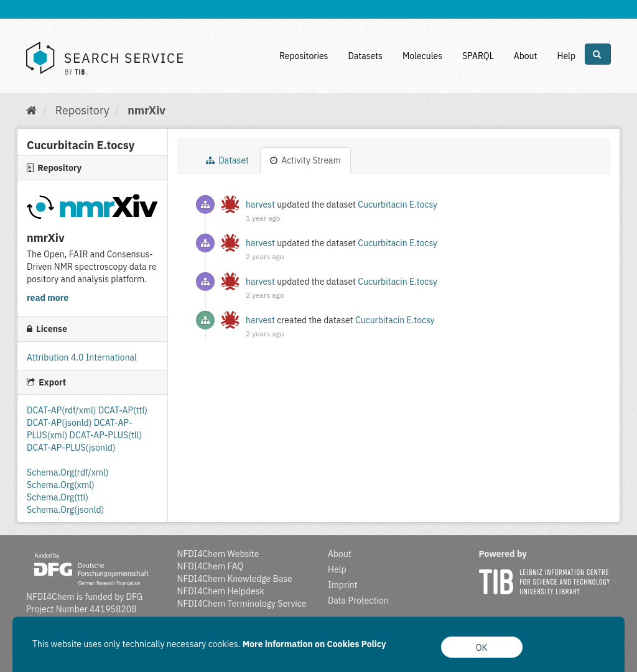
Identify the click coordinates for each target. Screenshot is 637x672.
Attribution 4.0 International (82, 357)
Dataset (227, 160)
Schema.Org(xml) (61, 485)
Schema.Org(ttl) (58, 497)
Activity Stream (305, 160)
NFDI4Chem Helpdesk (221, 591)
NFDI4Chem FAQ (211, 566)
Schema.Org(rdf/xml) (67, 472)
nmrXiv (146, 110)
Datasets (365, 56)
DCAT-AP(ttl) (123, 410)
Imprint (342, 585)
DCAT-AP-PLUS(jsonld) (71, 448)
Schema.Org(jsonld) (65, 510)
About (526, 56)
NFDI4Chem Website (218, 554)
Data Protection (358, 601)
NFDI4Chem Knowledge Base (235, 579)
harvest (260, 205)
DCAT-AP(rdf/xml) (63, 410)
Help (566, 56)
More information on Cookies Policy (314, 644)
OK (482, 648)
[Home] (31, 110)
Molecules (422, 56)
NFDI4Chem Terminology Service (242, 604)
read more (48, 298)
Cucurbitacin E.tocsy (398, 205)
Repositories (304, 56)
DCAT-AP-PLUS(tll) (106, 435)
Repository (82, 110)
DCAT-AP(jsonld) (60, 423)
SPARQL (478, 56)
